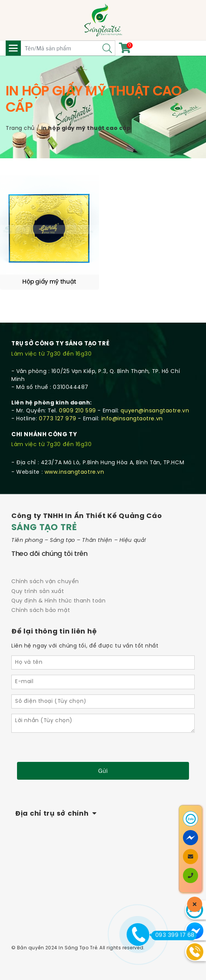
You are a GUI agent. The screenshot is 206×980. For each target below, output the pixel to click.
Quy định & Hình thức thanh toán (58, 601)
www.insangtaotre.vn (74, 472)
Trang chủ (20, 129)
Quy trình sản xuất (38, 592)
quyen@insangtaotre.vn (155, 411)
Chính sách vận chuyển (45, 582)
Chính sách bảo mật (41, 611)
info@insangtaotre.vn (132, 419)
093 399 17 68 (173, 935)
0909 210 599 (77, 411)
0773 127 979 (58, 419)
